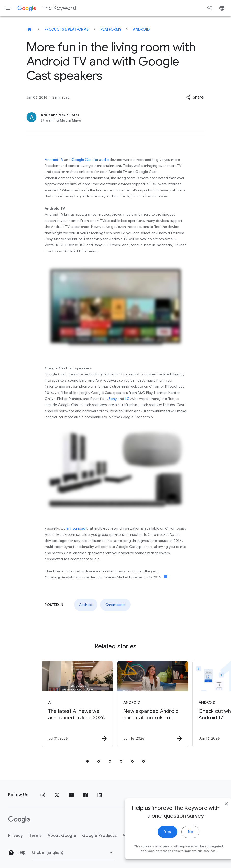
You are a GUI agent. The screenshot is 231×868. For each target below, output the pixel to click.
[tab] (88, 761)
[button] (194, 97)
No (179, 841)
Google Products (99, 836)
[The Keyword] (30, 29)
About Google (62, 836)
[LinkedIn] (100, 795)
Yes (156, 841)
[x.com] (57, 795)
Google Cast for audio (90, 160)
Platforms (111, 29)
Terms (35, 836)
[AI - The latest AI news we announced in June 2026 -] (77, 704)
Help (17, 853)
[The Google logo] (19, 820)
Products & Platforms (66, 29)
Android (141, 29)
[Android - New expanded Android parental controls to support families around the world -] (153, 704)
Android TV (54, 160)
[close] (215, 813)
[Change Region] (73, 853)
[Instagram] (43, 795)
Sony (113, 399)
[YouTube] (71, 795)
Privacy (16, 836)
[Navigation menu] (8, 8)
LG (127, 399)
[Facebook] (85, 795)
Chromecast (115, 605)
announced (76, 528)
